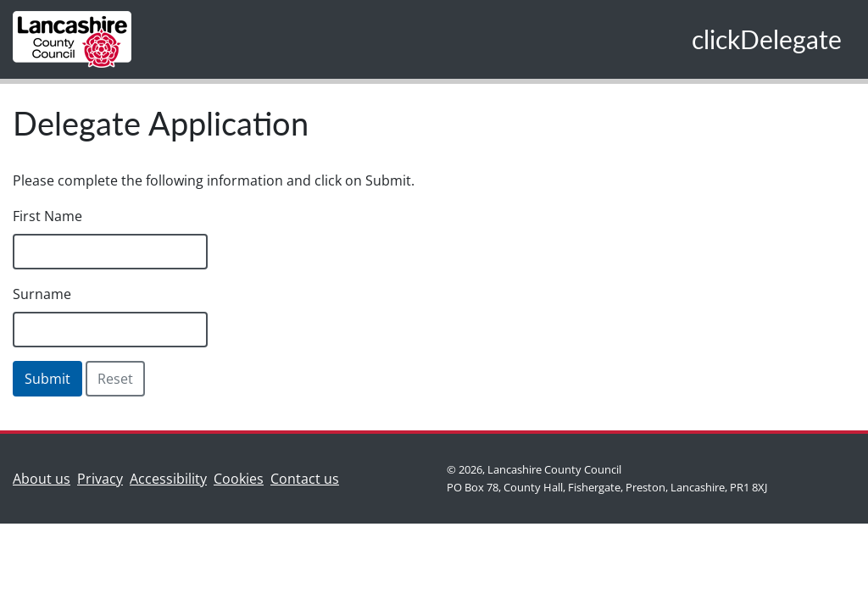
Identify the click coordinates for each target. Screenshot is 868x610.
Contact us (308, 477)
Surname (42, 294)
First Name (47, 216)
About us (45, 477)
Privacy (100, 479)
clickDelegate (767, 39)
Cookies (239, 479)
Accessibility (168, 479)
